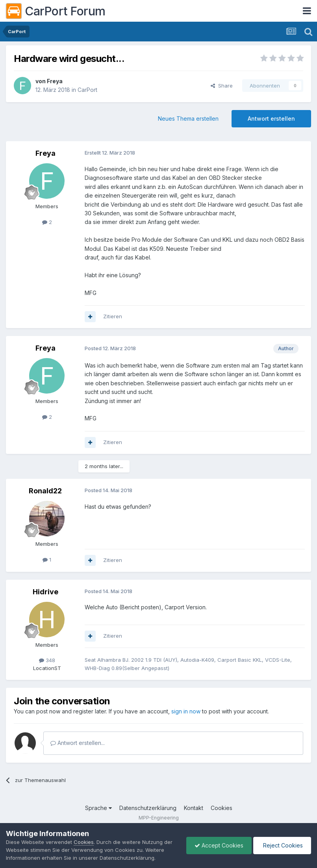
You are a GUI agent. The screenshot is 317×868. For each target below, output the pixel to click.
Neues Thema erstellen (188, 119)
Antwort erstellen (271, 119)
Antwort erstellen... (78, 743)
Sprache (98, 808)
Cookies (222, 808)
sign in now (186, 711)
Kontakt (194, 808)
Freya (55, 81)
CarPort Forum (56, 11)
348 (47, 660)
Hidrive (45, 592)
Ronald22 (45, 491)
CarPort (87, 90)
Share (222, 86)
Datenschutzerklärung (148, 808)
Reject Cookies (282, 845)
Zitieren (113, 316)
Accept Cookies (219, 845)
